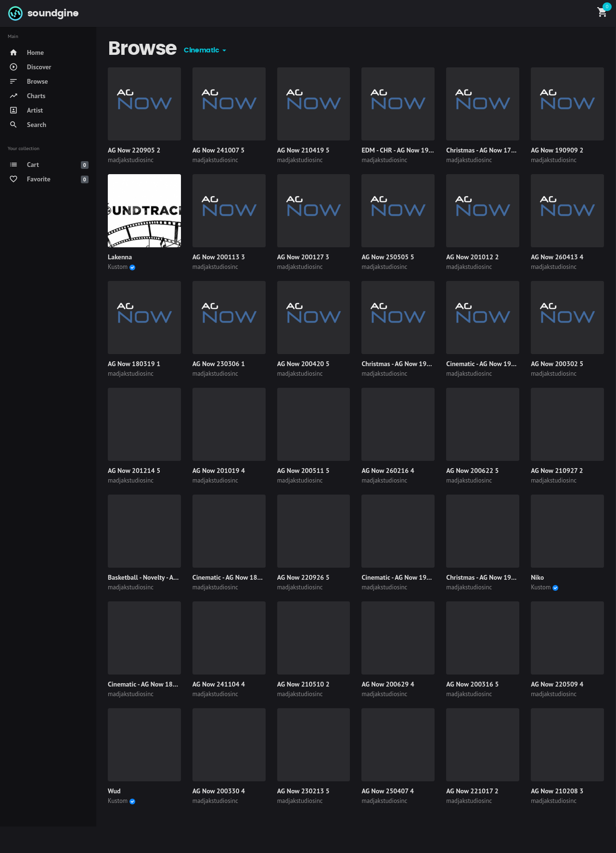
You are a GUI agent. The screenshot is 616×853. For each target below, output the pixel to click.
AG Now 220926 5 (303, 577)
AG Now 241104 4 (219, 684)
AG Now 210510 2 (303, 684)
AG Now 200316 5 (472, 684)
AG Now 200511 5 (303, 471)
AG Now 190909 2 (557, 150)
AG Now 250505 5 (388, 257)
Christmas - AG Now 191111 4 (489, 577)
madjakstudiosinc (131, 160)
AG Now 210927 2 (557, 471)
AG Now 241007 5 (218, 150)
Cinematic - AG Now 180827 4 (235, 577)
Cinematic (202, 51)
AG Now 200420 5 (303, 364)
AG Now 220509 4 (557, 684)
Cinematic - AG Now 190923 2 (404, 577)
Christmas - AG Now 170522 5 (489, 150)
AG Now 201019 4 (219, 471)
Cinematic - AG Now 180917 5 (150, 684)
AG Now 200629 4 (388, 684)
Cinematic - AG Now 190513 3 (489, 364)
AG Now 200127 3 (303, 257)
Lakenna (120, 257)
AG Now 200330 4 (219, 791)
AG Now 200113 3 (219, 257)
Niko (537, 577)
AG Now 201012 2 (472, 257)
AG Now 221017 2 (472, 791)
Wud (114, 791)
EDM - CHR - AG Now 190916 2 (405, 150)
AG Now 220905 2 (134, 150)
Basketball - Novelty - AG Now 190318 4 (165, 577)
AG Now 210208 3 (557, 791)
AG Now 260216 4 (388, 471)
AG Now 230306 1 (219, 364)
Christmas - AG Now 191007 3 (404, 364)
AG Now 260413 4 (557, 257)
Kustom (118, 267)
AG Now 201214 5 (134, 471)
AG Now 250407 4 (387, 791)
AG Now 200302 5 (557, 364)
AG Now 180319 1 (134, 364)
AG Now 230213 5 (303, 791)
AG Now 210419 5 (303, 150)
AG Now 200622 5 (472, 471)
